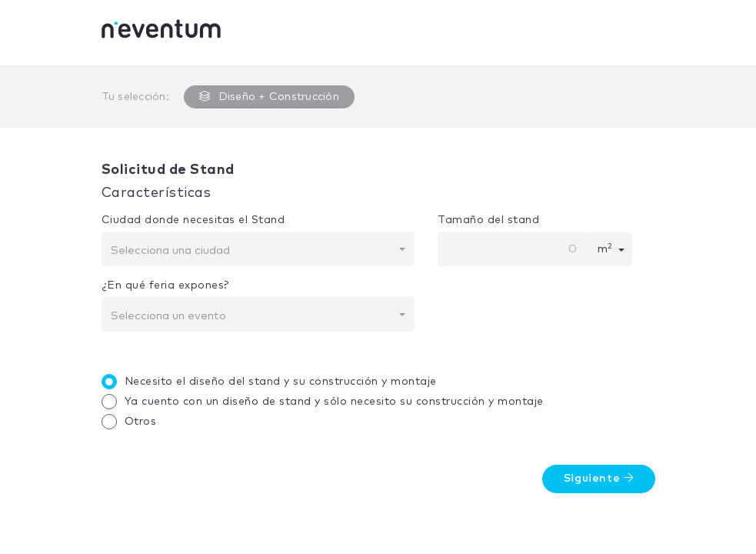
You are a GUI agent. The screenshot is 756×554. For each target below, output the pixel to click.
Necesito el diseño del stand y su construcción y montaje (273, 382)
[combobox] (258, 249)
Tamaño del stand (488, 220)
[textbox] (254, 251)
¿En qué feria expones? (165, 285)
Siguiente (599, 478)
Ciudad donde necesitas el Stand (193, 220)
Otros (133, 422)
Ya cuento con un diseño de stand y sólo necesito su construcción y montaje (326, 402)
